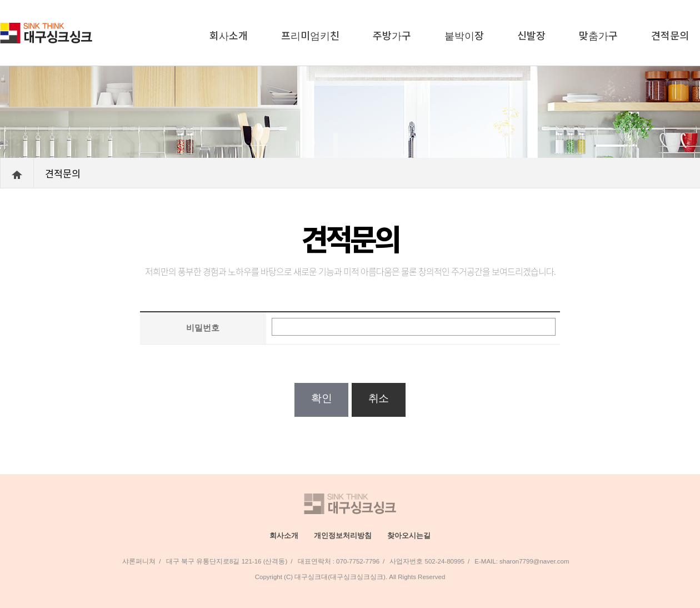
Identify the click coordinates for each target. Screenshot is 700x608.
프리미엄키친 (310, 35)
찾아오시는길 (409, 535)
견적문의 (670, 35)
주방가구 (392, 35)
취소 (379, 398)
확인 (321, 398)
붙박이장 (464, 35)
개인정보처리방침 (343, 535)
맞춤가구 (598, 35)
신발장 (531, 35)
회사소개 (229, 35)
